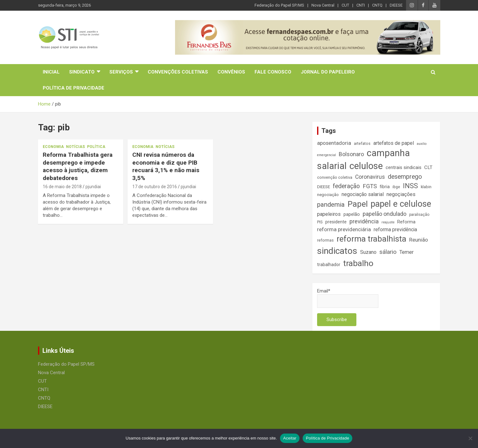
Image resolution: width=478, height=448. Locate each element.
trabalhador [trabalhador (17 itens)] (329, 265)
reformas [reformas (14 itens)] (325, 240)
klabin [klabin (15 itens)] (426, 187)
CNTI (361, 5)
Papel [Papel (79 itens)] (358, 204)
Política (96, 147)
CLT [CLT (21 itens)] (428, 167)
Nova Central (323, 5)
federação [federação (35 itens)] (346, 186)
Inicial (51, 72)
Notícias (75, 147)
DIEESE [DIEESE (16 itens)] (324, 187)
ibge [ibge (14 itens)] (396, 187)
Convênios (231, 72)
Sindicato (82, 72)
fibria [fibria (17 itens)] (385, 187)
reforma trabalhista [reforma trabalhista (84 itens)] (371, 239)
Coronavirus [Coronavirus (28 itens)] (370, 177)
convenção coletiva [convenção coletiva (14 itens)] (335, 177)
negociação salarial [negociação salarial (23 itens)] (363, 194)
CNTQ (377, 5)
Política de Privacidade (74, 88)
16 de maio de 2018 (62, 187)
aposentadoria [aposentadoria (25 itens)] (334, 143)
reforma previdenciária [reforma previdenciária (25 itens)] (344, 229)
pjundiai (93, 187)
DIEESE (396, 5)
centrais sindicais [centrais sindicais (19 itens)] (404, 167)
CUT (345, 5)
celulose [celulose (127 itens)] (366, 166)
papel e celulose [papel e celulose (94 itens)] (401, 204)
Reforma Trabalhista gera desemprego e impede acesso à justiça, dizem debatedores (78, 166)
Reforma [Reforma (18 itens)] (406, 222)
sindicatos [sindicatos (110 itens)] (337, 251)
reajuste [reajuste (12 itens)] (388, 222)
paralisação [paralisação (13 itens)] (419, 215)
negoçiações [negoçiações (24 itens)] (401, 194)
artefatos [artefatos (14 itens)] (362, 143)
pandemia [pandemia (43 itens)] (331, 205)
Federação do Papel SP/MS (279, 5)
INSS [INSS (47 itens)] (410, 186)
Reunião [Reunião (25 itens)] (419, 240)
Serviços (121, 72)
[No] (470, 438)
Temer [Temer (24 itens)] (407, 252)
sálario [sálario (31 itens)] (388, 252)
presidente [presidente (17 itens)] (336, 222)
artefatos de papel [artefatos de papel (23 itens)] (394, 143)
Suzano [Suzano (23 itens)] (368, 252)
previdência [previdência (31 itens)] (364, 221)
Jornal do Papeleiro (328, 72)
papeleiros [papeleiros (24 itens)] (329, 214)
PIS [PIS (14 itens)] (320, 222)
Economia (53, 147)
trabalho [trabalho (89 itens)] (358, 263)
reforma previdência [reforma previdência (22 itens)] (395, 229)
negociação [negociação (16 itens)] (328, 195)
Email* (348, 298)
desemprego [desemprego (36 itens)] (405, 177)
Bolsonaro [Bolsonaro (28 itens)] (351, 154)
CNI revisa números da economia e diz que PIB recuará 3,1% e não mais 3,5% (166, 166)
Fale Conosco (273, 72)
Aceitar (290, 438)
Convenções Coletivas (178, 72)
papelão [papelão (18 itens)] (352, 214)
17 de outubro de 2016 (155, 187)
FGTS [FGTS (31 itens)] (370, 186)
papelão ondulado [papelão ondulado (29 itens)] (385, 214)
